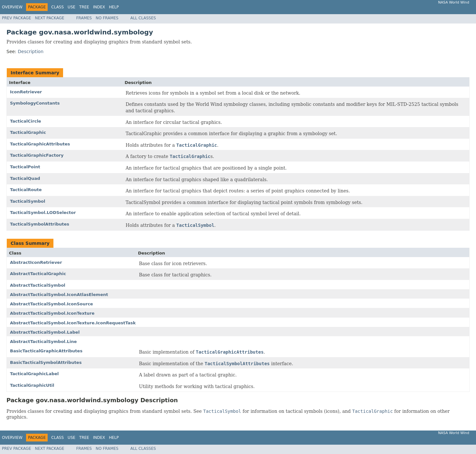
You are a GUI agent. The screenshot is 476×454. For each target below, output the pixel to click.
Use (71, 7)
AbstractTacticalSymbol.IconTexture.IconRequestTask (73, 323)
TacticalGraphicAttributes (40, 144)
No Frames (107, 18)
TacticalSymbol (28, 201)
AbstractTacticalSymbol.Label (45, 332)
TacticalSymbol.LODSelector (43, 213)
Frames (84, 18)
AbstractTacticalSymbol (38, 285)
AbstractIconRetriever (36, 262)
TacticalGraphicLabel (34, 374)
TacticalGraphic (28, 132)
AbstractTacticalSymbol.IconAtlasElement (59, 295)
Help (114, 7)
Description (31, 51)
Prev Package (17, 18)
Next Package (50, 18)
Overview (12, 7)
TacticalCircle (26, 121)
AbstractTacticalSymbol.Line (43, 342)
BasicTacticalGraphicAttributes (46, 351)
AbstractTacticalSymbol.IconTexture (52, 313)
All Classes (143, 18)
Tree (84, 7)
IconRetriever (26, 92)
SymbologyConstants (35, 103)
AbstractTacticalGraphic (38, 274)
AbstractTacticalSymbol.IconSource (51, 304)
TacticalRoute (26, 190)
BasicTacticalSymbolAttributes (46, 362)
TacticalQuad (25, 178)
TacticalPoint (25, 167)
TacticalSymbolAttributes (40, 224)
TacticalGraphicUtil (32, 385)
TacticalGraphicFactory (37, 155)
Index (99, 7)
